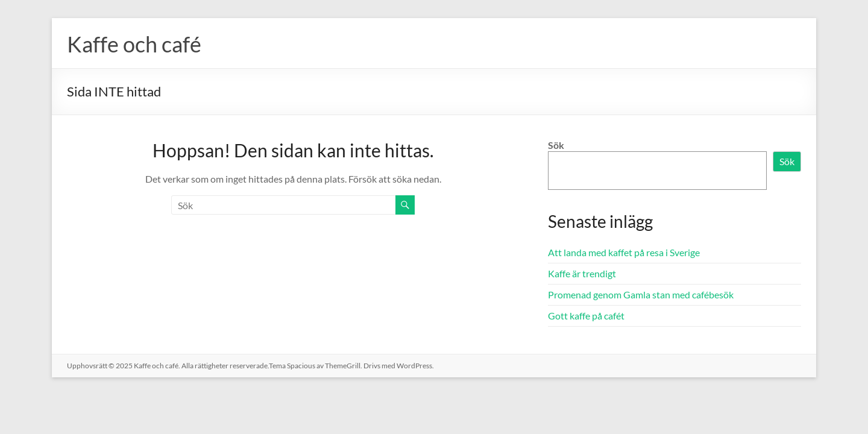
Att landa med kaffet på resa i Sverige (624, 252)
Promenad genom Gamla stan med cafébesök (641, 294)
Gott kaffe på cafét (586, 316)
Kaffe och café (134, 44)
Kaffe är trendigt (582, 273)
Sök (556, 145)
